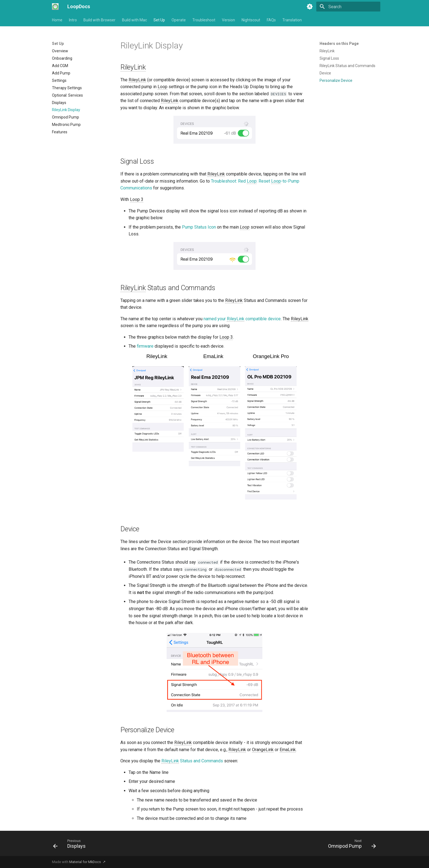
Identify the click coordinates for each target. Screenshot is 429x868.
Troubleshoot (204, 20)
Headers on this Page (339, 44)
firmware (145, 346)
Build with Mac (134, 20)
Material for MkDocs (85, 862)
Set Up (159, 20)
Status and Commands (192, 761)
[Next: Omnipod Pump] (350, 845)
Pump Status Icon (199, 227)
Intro (73, 20)
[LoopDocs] (55, 7)
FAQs (271, 20)
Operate (179, 20)
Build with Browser (99, 20)
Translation (292, 20)
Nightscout (251, 20)
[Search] (348, 7)
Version (228, 20)
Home (57, 20)
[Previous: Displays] (71, 845)
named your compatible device (242, 319)
